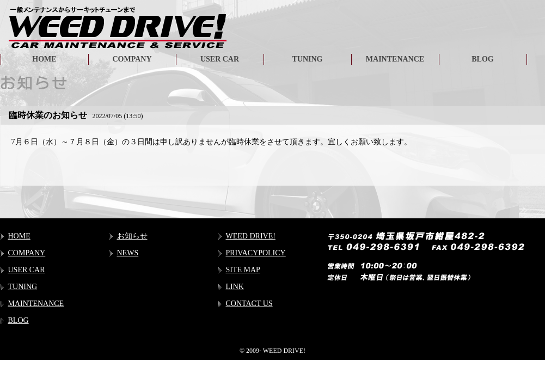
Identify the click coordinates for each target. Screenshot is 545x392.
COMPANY (132, 59)
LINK (235, 287)
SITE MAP (243, 270)
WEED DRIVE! (251, 236)
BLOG (482, 59)
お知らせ (132, 236)
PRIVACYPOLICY (256, 253)
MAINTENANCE (395, 59)
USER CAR (220, 59)
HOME (44, 59)
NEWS (128, 253)
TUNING (307, 59)
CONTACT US (249, 304)
